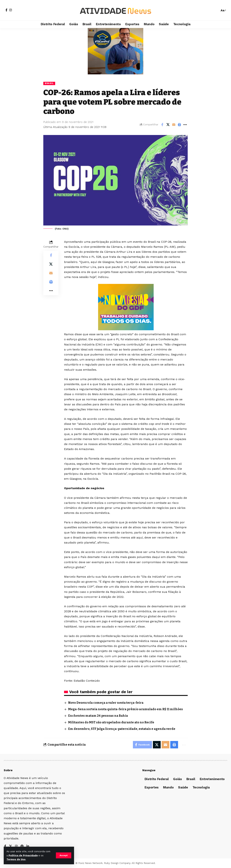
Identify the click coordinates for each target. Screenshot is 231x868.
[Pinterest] (22, 846)
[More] (185, 125)
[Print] (179, 125)
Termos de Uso (16, 859)
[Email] (174, 125)
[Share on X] (168, 125)
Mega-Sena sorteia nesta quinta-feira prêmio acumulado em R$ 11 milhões (125, 709)
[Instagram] (11, 10)
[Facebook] (6, 10)
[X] (11, 846)
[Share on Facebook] (162, 125)
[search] (215, 10)
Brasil (49, 83)
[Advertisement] (115, 51)
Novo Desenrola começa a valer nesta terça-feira (106, 703)
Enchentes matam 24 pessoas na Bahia (98, 716)
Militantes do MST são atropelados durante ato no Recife (111, 722)
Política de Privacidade (23, 855)
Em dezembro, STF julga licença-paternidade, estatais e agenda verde (122, 729)
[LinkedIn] (28, 846)
